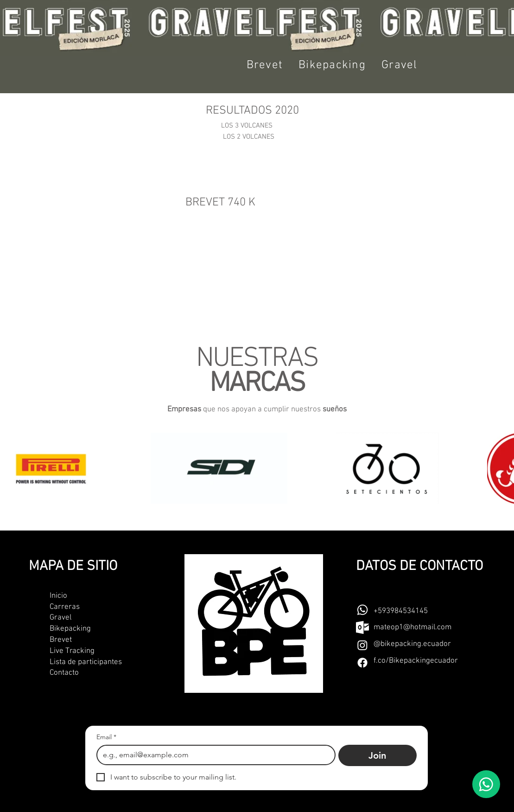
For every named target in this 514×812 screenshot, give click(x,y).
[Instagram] (362, 645)
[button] (265, 65)
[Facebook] (362, 663)
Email (106, 737)
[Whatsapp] (362, 610)
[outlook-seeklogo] (362, 627)
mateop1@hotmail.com (412, 627)
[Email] (213, 755)
